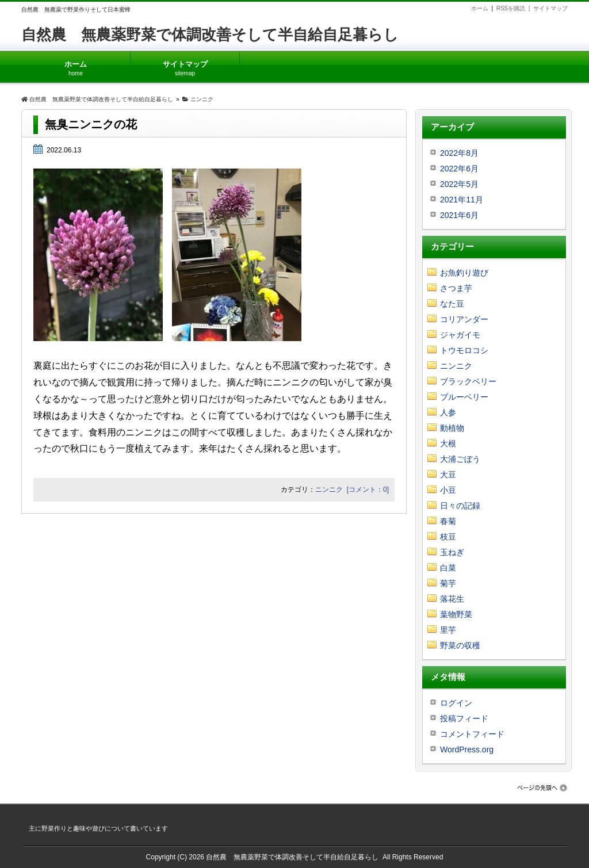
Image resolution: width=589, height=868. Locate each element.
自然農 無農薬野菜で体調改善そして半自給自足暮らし (210, 35)
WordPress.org (467, 750)
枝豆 (448, 537)
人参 (448, 412)
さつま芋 (456, 288)
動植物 (452, 428)
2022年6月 (459, 169)
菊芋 (448, 583)
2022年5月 (459, 184)
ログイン (456, 703)
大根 (448, 443)
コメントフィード (472, 734)
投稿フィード (464, 718)
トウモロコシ (464, 350)
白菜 (448, 568)
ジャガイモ (460, 335)
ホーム (480, 8)
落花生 (452, 599)
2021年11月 (462, 200)
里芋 (448, 630)
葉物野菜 (456, 614)
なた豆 (452, 304)
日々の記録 (460, 506)
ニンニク (329, 490)
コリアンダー (464, 319)
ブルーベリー (464, 397)
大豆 (448, 475)
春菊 (448, 521)
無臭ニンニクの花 (91, 124)
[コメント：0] (368, 490)
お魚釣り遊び (464, 273)
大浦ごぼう (460, 459)
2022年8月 (459, 153)
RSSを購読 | (515, 8)
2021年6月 (459, 215)
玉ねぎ (452, 552)
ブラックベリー (468, 381)
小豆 (448, 490)
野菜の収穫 (460, 645)
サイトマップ (550, 8)
